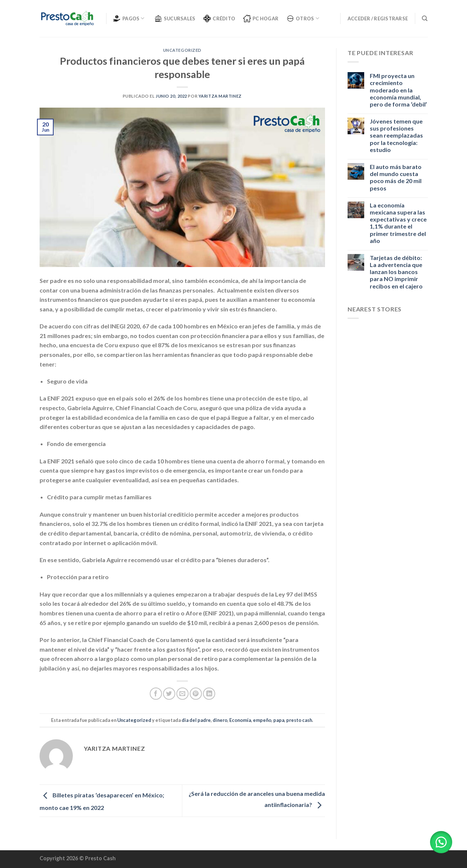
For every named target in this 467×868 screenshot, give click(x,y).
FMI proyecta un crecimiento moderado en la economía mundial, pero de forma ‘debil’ (398, 90)
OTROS (303, 18)
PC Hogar (261, 18)
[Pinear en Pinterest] (196, 694)
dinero (220, 720)
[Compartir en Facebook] (156, 694)
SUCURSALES (175, 18)
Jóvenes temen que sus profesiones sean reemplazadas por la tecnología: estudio (396, 135)
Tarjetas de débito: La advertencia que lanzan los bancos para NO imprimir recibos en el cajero (396, 272)
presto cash (299, 720)
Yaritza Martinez (220, 96)
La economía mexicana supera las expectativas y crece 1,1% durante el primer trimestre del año (398, 223)
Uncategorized (182, 50)
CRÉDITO (219, 18)
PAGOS (129, 18)
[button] (441, 842)
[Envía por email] (182, 694)
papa (279, 720)
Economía (240, 720)
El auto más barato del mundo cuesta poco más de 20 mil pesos (396, 177)
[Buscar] (425, 18)
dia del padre (196, 720)
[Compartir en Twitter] (169, 694)
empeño (262, 720)
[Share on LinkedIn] (209, 694)
